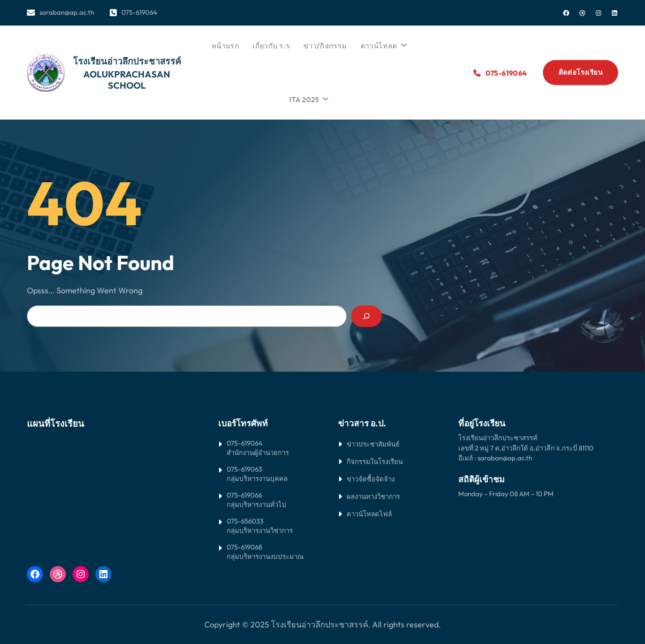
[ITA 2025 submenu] (324, 97)
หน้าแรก (225, 46)
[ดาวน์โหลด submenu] (403, 43)
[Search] (366, 316)
